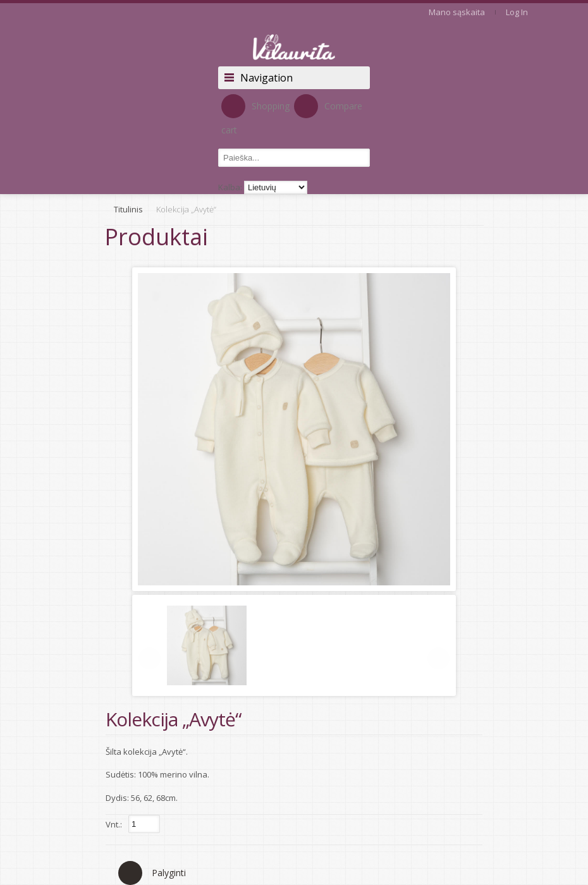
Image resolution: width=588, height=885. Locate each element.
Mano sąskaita (457, 12)
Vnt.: (114, 824)
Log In (517, 12)
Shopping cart (255, 115)
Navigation (266, 78)
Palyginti (169, 873)
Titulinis (128, 209)
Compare (328, 106)
